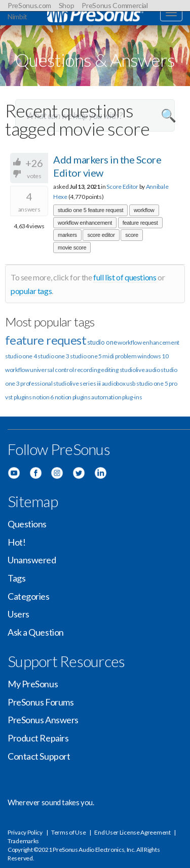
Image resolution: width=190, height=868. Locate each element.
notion (63, 397)
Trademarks (23, 841)
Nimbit (17, 16)
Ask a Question (36, 632)
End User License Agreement (132, 832)
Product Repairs (38, 738)
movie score (72, 247)
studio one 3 (53, 356)
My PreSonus (33, 684)
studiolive (132, 370)
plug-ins (132, 397)
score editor (101, 235)
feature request (140, 223)
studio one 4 (21, 356)
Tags (16, 578)
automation (106, 397)
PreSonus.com (29, 5)
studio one (102, 342)
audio (153, 370)
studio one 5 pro (157, 383)
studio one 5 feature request (90, 210)
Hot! (16, 542)
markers (67, 235)
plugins (82, 397)
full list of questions (125, 277)
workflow (144, 210)
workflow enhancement (85, 223)
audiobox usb (119, 383)
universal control (52, 370)
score (132, 235)
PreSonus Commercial (115, 5)
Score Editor (122, 187)
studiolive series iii (77, 383)
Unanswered (32, 560)
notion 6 (43, 397)
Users (18, 614)
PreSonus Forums (41, 702)
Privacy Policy (25, 832)
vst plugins (18, 397)
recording (87, 370)
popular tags (31, 291)
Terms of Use (68, 832)
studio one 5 (86, 356)
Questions (27, 524)
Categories (29, 596)
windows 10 (153, 356)
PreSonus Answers (43, 720)
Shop (67, 5)
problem (126, 356)
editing (110, 370)
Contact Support (39, 756)
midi (108, 356)
